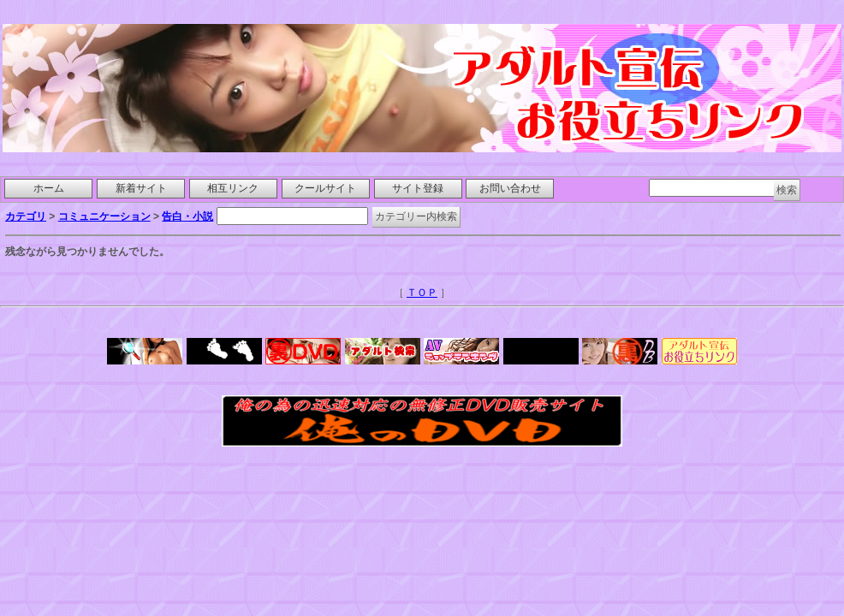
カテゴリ (26, 216)
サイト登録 (418, 188)
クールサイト (325, 188)
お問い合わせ (510, 188)
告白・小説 (187, 216)
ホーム (49, 188)
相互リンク (233, 188)
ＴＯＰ (422, 293)
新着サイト (141, 188)
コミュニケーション (104, 216)
